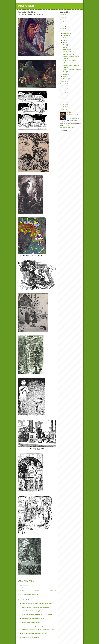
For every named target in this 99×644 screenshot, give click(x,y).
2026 (63, 15)
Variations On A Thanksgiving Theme (33, 618)
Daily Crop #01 (67, 52)
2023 (63, 22)
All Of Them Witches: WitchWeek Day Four (35, 634)
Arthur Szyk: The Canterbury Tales (32, 611)
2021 (63, 26)
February (66, 76)
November (66, 33)
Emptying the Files (68, 54)
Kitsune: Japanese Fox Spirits (31, 622)
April (65, 72)
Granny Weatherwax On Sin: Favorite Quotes (35, 607)
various (31, 582)
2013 (63, 95)
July (64, 43)
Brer (70, 112)
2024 (63, 19)
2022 (63, 24)
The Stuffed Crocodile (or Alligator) (32, 626)
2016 (63, 88)
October (66, 36)
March (65, 74)
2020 (63, 29)
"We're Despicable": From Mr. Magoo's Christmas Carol (38, 630)
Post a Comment (23, 588)
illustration (25, 582)
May (64, 47)
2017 (63, 86)
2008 (63, 107)
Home (37, 591)
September (66, 38)
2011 (63, 100)
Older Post (53, 591)
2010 (63, 102)
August (65, 40)
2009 (63, 104)
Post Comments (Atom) (32, 594)
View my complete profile (67, 128)
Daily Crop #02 (67, 49)
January (66, 79)
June (65, 45)
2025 (63, 17)
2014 (63, 93)
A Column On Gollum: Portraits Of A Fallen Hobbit (37, 615)
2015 (63, 90)
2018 (63, 83)
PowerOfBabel (27, 6)
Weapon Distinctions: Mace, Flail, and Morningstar (37, 603)
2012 (63, 97)
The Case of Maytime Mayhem (72, 69)
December (66, 31)
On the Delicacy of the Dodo (30, 637)
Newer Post (21, 591)
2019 (63, 81)
